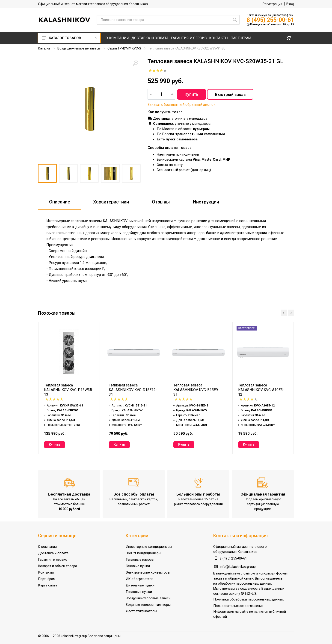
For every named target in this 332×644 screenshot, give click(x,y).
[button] (288, 38)
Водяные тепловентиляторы (148, 605)
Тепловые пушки (139, 592)
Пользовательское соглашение (238, 606)
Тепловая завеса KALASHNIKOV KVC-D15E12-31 (133, 390)
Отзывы (161, 202)
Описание (60, 202)
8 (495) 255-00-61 (270, 20)
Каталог (44, 48)
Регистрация (273, 4)
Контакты (46, 572)
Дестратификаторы (141, 611)
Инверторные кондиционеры (149, 547)
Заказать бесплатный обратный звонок (182, 105)
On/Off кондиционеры (143, 553)
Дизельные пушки (140, 585)
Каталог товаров (70, 38)
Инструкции (206, 202)
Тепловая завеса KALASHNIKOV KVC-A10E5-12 (261, 390)
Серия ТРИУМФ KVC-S (124, 48)
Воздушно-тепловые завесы (79, 48)
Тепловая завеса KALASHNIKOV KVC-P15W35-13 (69, 390)
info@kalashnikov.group (238, 567)
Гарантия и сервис (53, 560)
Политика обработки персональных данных (248, 599)
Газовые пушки (138, 566)
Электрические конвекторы (148, 572)
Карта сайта (48, 585)
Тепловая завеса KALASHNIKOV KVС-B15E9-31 (196, 390)
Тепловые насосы (140, 560)
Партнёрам (47, 579)
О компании (47, 547)
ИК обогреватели (139, 579)
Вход (290, 4)
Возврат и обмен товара (58, 566)
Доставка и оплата (53, 553)
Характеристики (111, 202)
